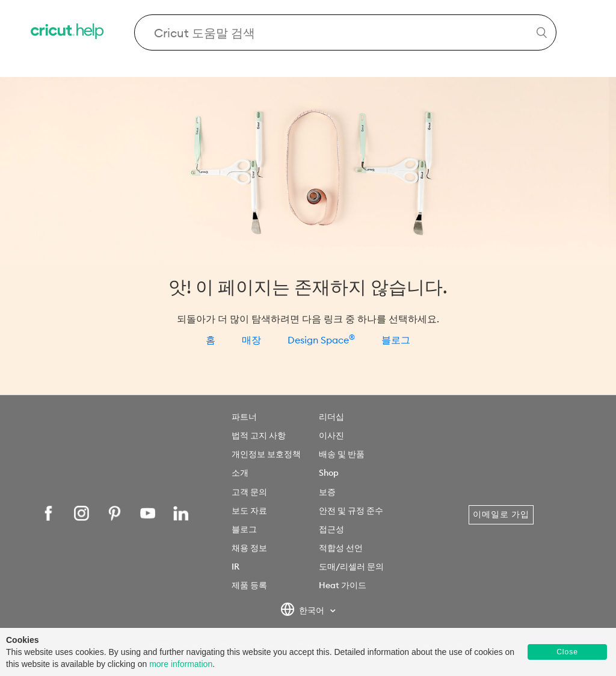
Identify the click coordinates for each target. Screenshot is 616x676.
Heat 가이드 (343, 585)
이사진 (331, 435)
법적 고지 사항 (259, 435)
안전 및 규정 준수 (351, 511)
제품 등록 (249, 585)
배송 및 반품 (342, 454)
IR (236, 567)
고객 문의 (249, 492)
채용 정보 (249, 548)
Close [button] (567, 652)
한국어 (303, 611)
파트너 (244, 417)
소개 (240, 473)
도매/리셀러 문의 (351, 567)
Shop (329, 473)
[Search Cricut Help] (345, 32)
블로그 (396, 340)
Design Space (321, 340)
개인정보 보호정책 (266, 454)
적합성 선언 (341, 548)
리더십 (331, 417)
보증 (327, 492)
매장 (251, 340)
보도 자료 (249, 511)
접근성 (331, 529)
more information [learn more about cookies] (181, 664)
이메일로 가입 (501, 514)
